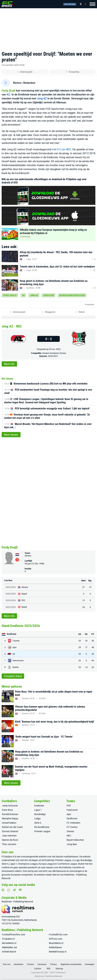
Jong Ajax (72, 844)
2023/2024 (11, 600)
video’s (18, 871)
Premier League (42, 831)
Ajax (69, 814)
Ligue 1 (38, 810)
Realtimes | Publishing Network (49, 976)
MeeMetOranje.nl (58, 952)
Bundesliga (40, 814)
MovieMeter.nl (9, 943)
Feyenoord (72, 810)
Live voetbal (70, 4)
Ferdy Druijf (9, 91)
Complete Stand (13, 676)
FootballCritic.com (58, 935)
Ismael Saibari (9, 823)
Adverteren (19, 964)
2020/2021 (53, 356)
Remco (17, 83)
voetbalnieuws (71, 857)
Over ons (7, 964)
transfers (77, 867)
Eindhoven (72, 818)
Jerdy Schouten (10, 806)
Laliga (37, 818)
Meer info (9, 364)
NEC (69, 836)
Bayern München (75, 840)
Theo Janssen (9, 844)
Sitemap (59, 969)
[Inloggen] (85, 4)
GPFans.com (56, 939)
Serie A (38, 823)
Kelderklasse (55, 947)
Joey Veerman (9, 836)
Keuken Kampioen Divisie (72, 295)
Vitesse (70, 831)
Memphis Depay (10, 818)
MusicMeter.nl (56, 943)
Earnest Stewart (10, 831)
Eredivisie (49, 295)
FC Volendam (73, 823)
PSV (69, 806)
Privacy (54, 964)
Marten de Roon (10, 840)
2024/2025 (11, 594)
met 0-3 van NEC (61, 149)
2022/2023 (11, 607)
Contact (30, 964)
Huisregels (90, 964)
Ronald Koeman (10, 814)
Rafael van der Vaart (12, 827)
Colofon (38, 969)
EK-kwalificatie (42, 827)
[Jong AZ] (18, 339)
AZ (8, 95)
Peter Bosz (7, 810)
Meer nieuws (11, 435)
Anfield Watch (9, 952)
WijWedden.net (10, 947)
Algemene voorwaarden (71, 964)
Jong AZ (42, 98)
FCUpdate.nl (8, 857)
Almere (28, 556)
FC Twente (72, 827)
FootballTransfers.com (14, 935)
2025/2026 (11, 587)
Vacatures (42, 964)
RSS (48, 969)
